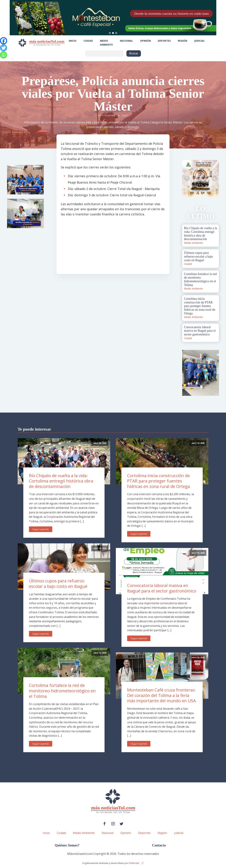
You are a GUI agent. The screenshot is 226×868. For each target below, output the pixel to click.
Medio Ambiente (106, 43)
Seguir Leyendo (41, 529)
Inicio (73, 41)
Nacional (126, 41)
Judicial (200, 41)
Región (182, 41)
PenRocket (134, 863)
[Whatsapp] (4, 55)
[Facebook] (4, 41)
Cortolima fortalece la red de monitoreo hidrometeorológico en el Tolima (62, 691)
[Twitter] (4, 48)
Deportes (164, 41)
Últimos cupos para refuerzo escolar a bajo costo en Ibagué (58, 583)
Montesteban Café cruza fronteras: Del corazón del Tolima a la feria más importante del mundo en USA (161, 695)
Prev (187, 178)
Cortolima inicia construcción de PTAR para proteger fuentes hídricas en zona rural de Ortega (159, 481)
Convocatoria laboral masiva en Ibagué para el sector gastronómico (162, 588)
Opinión (145, 41)
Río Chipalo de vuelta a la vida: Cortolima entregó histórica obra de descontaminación (61, 481)
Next (214, 178)
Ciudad (88, 41)
